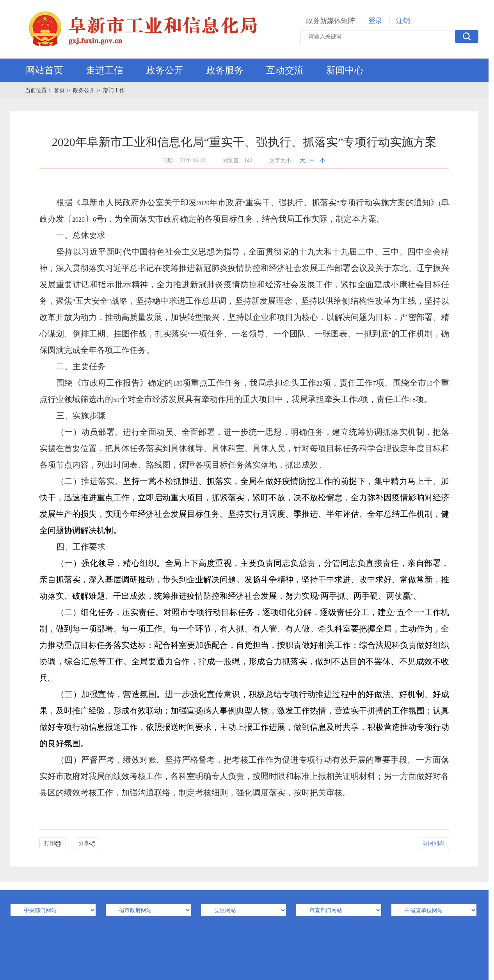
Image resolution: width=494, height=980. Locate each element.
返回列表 (434, 843)
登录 (375, 21)
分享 (87, 844)
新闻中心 (345, 70)
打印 (53, 844)
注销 (403, 21)
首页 (60, 90)
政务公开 (165, 70)
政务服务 (225, 70)
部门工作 (114, 90)
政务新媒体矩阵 (331, 21)
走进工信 (105, 70)
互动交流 (285, 70)
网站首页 (44, 70)
